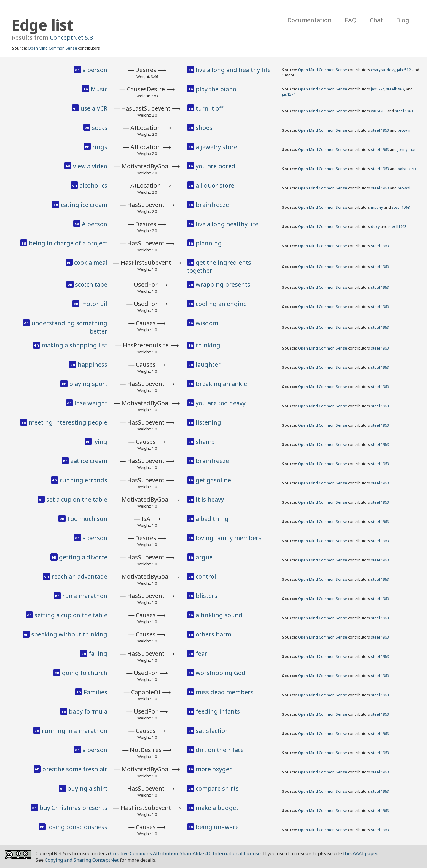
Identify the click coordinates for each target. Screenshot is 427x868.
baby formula (88, 711)
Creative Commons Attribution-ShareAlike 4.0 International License (185, 853)
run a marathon (85, 596)
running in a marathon (75, 731)
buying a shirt (87, 788)
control (206, 576)
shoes (204, 128)
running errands (83, 480)
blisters (207, 596)
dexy (391, 70)
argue (204, 557)
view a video (90, 166)
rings (100, 147)
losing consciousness (77, 827)
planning (209, 243)
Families (95, 692)
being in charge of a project (68, 243)
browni (404, 130)
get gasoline (213, 480)
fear (201, 654)
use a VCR (94, 108)
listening (208, 422)
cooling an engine (221, 304)
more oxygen (214, 769)
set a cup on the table (77, 499)
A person (95, 224)
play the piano (216, 89)
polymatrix (407, 169)
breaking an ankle (221, 384)
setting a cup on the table (71, 615)
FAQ (351, 20)
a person (95, 70)
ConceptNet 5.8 (71, 38)
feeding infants (218, 711)
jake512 (404, 70)
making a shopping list (74, 345)
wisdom (207, 323)
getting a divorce (83, 557)
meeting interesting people (68, 422)
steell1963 (395, 89)
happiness (93, 364)
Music (99, 89)
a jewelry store (216, 147)
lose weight (91, 403)
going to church (85, 673)
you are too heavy (221, 403)
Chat (376, 20)
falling (98, 654)
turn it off (209, 108)
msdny (377, 207)
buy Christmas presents (73, 808)
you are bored (216, 166)
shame (205, 442)
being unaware (217, 827)
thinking (208, 345)
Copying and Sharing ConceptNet (82, 860)
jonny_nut (407, 149)
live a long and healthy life (233, 70)
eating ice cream (84, 205)
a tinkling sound (219, 615)
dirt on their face (220, 750)
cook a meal (91, 263)
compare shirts (217, 788)
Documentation (309, 20)
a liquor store (215, 185)
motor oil (94, 304)
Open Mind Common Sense (52, 48)
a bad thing (212, 519)
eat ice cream (89, 461)
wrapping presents (223, 284)
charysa (378, 70)
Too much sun (87, 519)
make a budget (217, 808)
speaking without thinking (69, 634)
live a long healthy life (227, 224)
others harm (213, 634)
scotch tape (91, 284)
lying (100, 442)
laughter (208, 364)
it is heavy (210, 499)
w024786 (379, 111)
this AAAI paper (360, 853)
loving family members (229, 538)
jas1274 (378, 89)
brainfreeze (212, 205)
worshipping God (221, 673)
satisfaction (212, 731)
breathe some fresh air (75, 769)
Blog (403, 20)
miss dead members (225, 692)
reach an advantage (79, 576)
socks (100, 128)
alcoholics (93, 185)
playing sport (88, 384)
